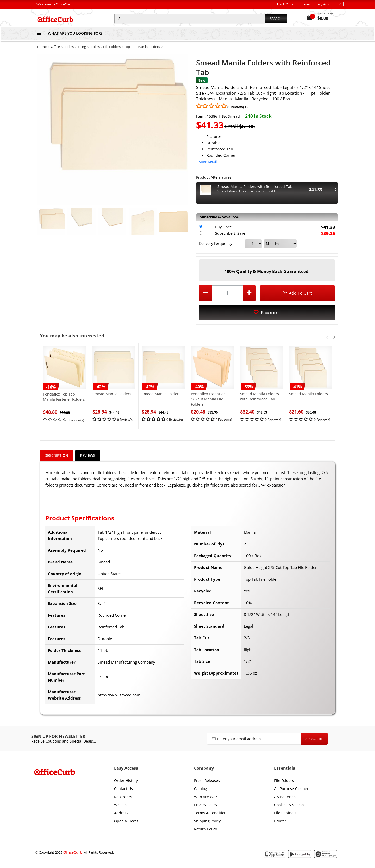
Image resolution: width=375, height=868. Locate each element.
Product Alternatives (214, 177)
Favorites (267, 313)
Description (56, 455)
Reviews (88, 455)
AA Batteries (285, 797)
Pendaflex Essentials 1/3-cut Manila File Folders (209, 399)
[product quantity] (227, 293)
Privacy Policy (206, 805)
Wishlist (121, 805)
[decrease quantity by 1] (205, 293)
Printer (280, 821)
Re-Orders (123, 797)
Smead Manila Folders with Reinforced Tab (260, 396)
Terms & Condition (210, 813)
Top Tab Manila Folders (142, 47)
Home (42, 47)
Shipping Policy (207, 821)
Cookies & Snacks (289, 805)
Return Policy (205, 829)
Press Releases (207, 781)
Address (121, 813)
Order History (126, 781)
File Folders (112, 47)
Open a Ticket (126, 821)
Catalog (201, 789)
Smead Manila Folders (112, 394)
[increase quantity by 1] (249, 293)
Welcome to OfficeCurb (54, 4)
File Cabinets (285, 813)
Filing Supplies (89, 47)
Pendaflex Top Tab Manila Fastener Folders (64, 397)
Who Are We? (205, 797)
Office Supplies (62, 47)
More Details (208, 162)
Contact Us (123, 789)
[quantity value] (227, 293)
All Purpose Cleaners (292, 789)
